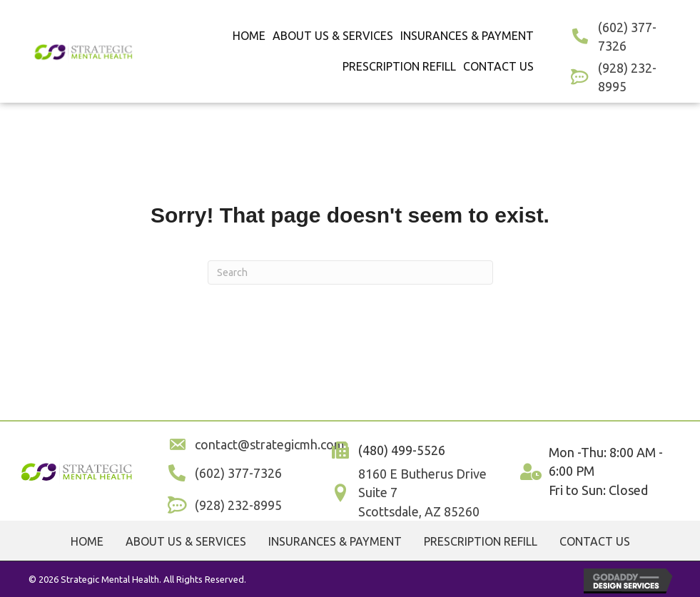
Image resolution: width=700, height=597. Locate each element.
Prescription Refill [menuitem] (481, 541)
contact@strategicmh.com (270, 444)
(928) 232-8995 (238, 505)
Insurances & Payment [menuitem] (335, 541)
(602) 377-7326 (238, 473)
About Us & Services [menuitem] (186, 541)
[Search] (350, 272)
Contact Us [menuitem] (595, 541)
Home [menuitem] (87, 541)
